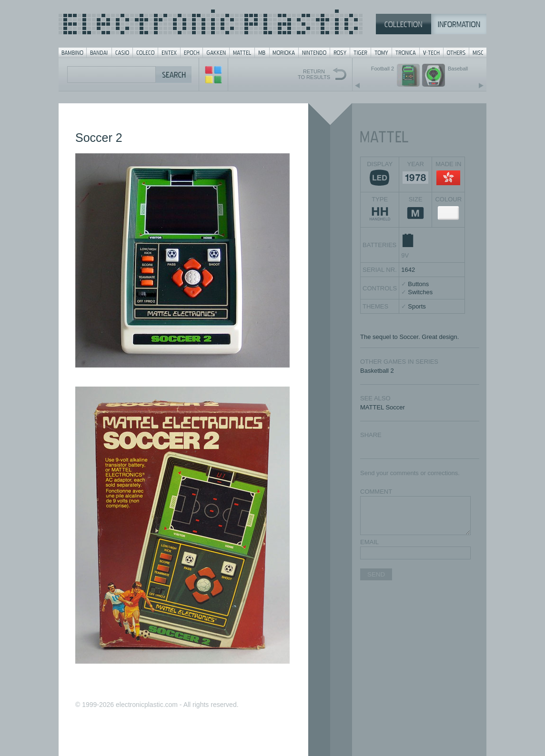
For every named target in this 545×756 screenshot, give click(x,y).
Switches (420, 292)
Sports (417, 306)
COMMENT (376, 492)
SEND (376, 574)
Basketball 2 (377, 371)
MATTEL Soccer (383, 407)
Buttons (418, 284)
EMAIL (369, 542)
